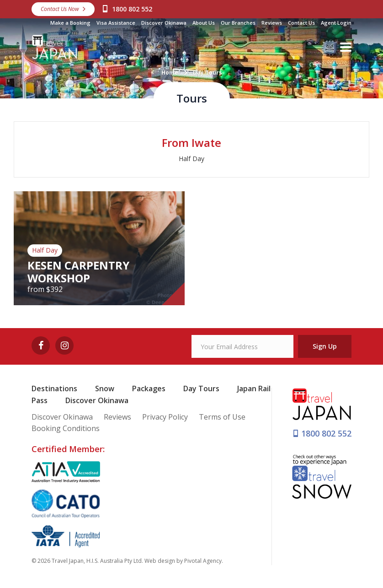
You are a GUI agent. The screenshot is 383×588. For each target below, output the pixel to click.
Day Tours (201, 388)
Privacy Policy (165, 417)
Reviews (272, 23)
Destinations (54, 388)
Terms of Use (222, 417)
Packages (149, 388)
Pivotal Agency (203, 561)
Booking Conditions (66, 428)
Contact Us (301, 23)
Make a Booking (70, 23)
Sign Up (325, 346)
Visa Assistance (116, 23)
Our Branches (238, 23)
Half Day (191, 159)
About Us (204, 23)
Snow (105, 388)
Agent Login (336, 23)
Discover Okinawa (164, 23)
